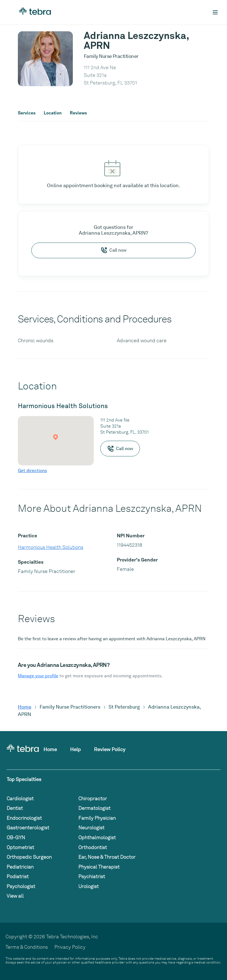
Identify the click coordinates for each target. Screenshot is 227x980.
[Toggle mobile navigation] (215, 12)
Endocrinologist (24, 818)
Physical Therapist (99, 867)
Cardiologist (20, 798)
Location (53, 113)
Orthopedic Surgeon (29, 857)
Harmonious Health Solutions (51, 547)
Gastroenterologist (28, 828)
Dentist (15, 808)
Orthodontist (93, 847)
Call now (113, 250)
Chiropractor (93, 798)
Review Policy (110, 749)
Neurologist (91, 828)
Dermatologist (94, 808)
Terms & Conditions (27, 947)
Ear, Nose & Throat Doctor (107, 857)
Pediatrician (20, 867)
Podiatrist (18, 876)
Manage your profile (38, 676)
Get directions (32, 471)
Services (27, 113)
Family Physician (97, 818)
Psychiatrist (92, 876)
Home (25, 707)
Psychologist (21, 886)
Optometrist (20, 847)
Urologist (88, 886)
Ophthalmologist (97, 837)
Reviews (78, 113)
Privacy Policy (70, 947)
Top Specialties (24, 779)
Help (75, 749)
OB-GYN (16, 837)
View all (15, 896)
